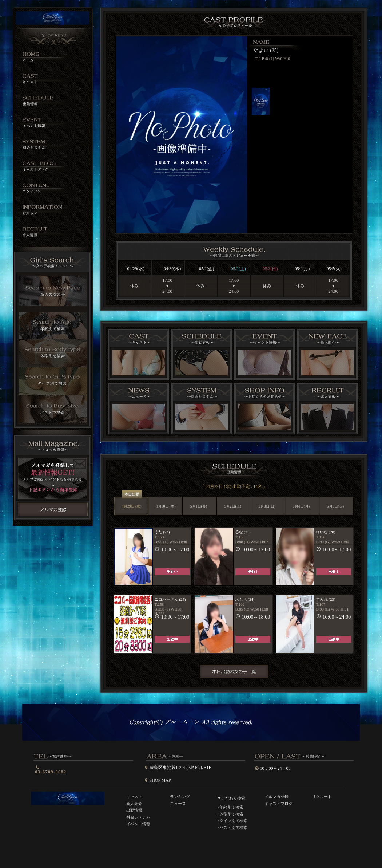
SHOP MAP (160, 780)
